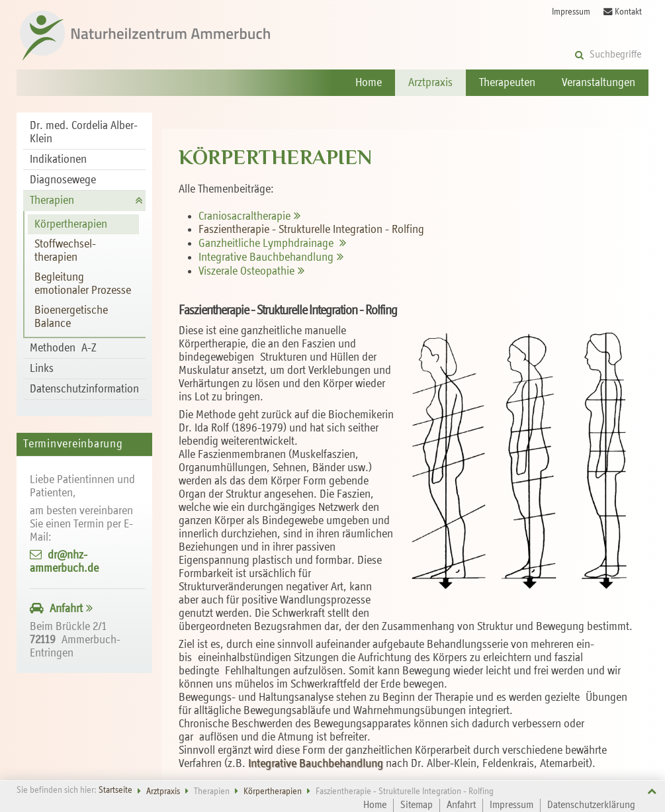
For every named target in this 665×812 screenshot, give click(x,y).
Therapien (52, 201)
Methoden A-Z (63, 348)
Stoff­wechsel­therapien (65, 251)
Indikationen (58, 159)
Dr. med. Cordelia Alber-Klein (84, 132)
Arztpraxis (430, 83)
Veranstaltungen (598, 83)
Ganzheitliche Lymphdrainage (267, 244)
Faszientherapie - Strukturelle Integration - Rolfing (311, 230)
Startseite (115, 790)
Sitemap (417, 805)
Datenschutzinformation (84, 389)
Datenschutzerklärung (591, 805)
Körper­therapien (71, 224)
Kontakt (623, 12)
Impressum (571, 12)
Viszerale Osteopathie (246, 271)
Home (369, 83)
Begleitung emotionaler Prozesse (83, 284)
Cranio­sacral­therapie (244, 216)
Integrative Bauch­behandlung (266, 257)
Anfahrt (66, 609)
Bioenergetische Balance (71, 317)
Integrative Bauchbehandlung (317, 764)
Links (42, 369)
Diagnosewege (63, 180)
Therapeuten (507, 83)
